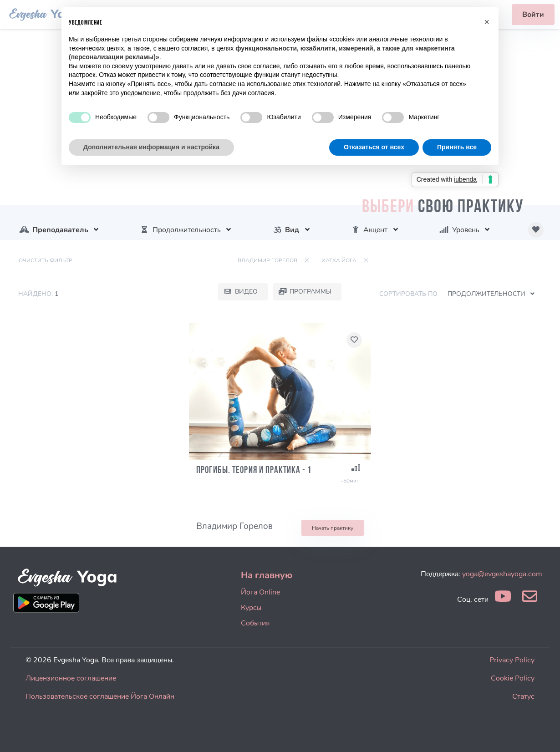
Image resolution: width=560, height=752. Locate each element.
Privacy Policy (512, 660)
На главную (267, 575)
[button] (487, 22)
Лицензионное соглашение (71, 678)
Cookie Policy (513, 678)
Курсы (251, 608)
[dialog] (543, 734)
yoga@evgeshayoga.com (502, 574)
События (255, 623)
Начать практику (333, 528)
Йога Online (260, 592)
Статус (523, 696)
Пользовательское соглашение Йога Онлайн (100, 696)
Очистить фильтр (46, 260)
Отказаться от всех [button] (374, 147)
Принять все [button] (457, 147)
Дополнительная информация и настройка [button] (151, 147)
